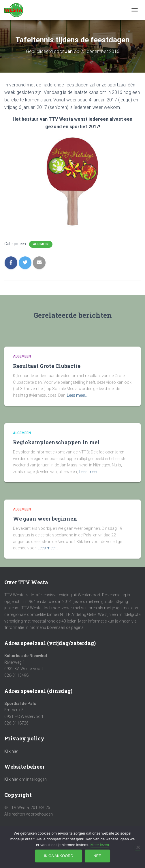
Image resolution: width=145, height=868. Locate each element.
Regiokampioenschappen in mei (56, 442)
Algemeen (41, 244)
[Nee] (138, 847)
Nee (97, 856)
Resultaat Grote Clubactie (47, 366)
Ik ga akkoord (59, 856)
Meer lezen (100, 845)
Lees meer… (77, 395)
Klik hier (11, 751)
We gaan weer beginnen (45, 519)
